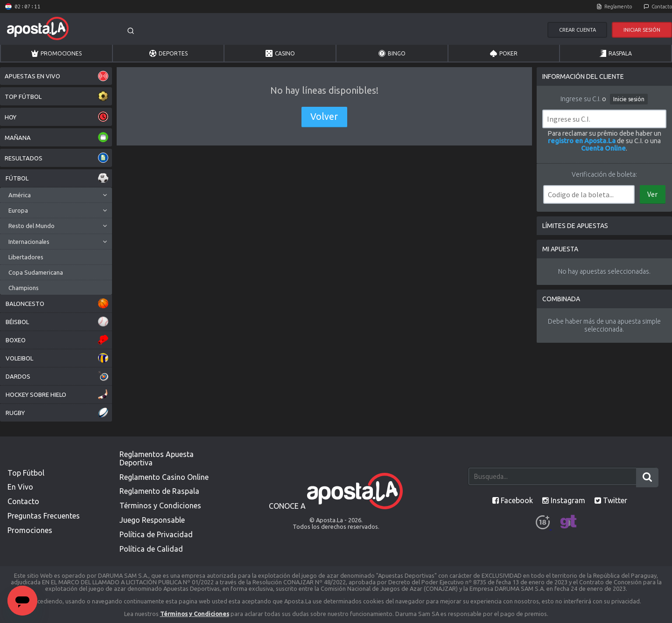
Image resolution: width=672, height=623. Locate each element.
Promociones (56, 53)
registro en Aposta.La (582, 141)
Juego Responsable (152, 520)
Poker (504, 53)
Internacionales (29, 242)
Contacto (662, 7)
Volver (324, 117)
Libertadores (26, 257)
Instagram (564, 500)
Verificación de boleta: (604, 174)
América (20, 195)
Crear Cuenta (577, 30)
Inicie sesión (629, 99)
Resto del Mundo (31, 226)
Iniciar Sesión (642, 30)
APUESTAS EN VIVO (56, 76)
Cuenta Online (603, 148)
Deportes (168, 53)
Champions (24, 288)
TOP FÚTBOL (56, 96)
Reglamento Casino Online (164, 477)
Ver (652, 194)
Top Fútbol (26, 473)
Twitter (611, 500)
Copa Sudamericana (36, 272)
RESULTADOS (56, 158)
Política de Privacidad (156, 534)
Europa (18, 210)
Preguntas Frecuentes (44, 516)
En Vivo (20, 487)
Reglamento (618, 7)
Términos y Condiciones (160, 505)
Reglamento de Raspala (159, 491)
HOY (56, 117)
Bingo (392, 53)
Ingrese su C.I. (581, 99)
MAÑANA (56, 137)
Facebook (513, 500)
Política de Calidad (151, 549)
